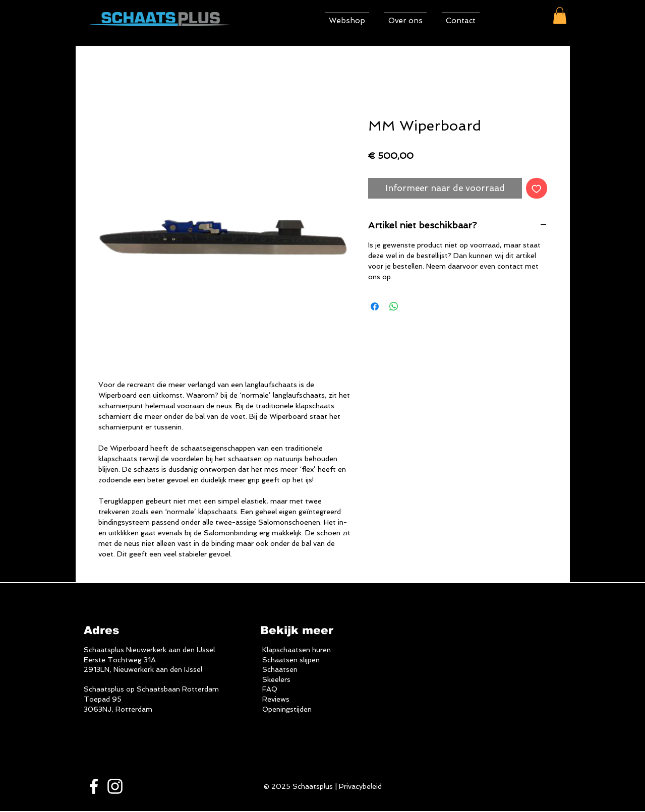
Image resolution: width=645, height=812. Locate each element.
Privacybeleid (360, 786)
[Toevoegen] (537, 189)
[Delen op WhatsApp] (394, 306)
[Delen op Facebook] (375, 306)
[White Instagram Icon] (115, 786)
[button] (560, 15)
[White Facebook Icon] (94, 786)
